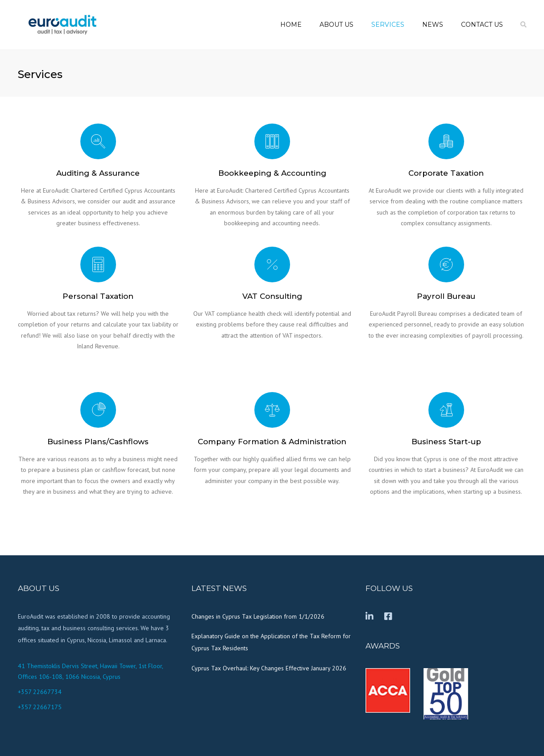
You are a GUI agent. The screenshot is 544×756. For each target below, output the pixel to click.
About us (336, 25)
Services (388, 25)
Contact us (482, 25)
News (433, 25)
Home (291, 25)
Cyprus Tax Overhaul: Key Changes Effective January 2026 (269, 668)
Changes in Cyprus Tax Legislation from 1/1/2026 (258, 616)
